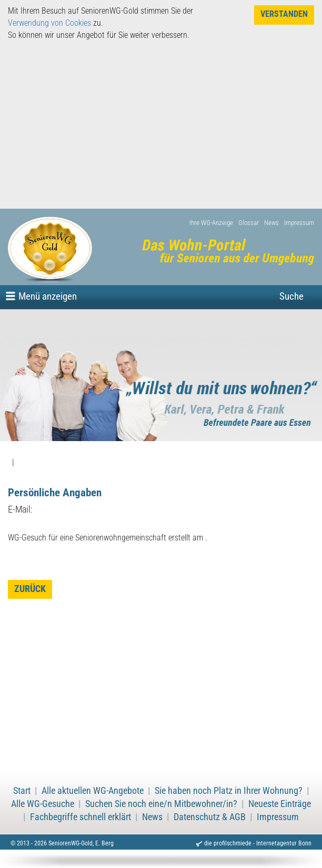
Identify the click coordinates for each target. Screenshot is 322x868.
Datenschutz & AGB (210, 817)
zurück (30, 589)
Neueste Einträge (280, 804)
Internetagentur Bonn (284, 843)
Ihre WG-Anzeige (211, 223)
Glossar (249, 223)
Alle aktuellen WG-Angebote (93, 791)
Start (22, 791)
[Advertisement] (161, 125)
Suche (291, 296)
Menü (48, 296)
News (271, 223)
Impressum (299, 223)
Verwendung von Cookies (49, 23)
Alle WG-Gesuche (43, 804)
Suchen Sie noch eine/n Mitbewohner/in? (161, 804)
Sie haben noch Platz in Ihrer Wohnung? (229, 791)
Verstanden (284, 14)
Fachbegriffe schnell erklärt (80, 817)
